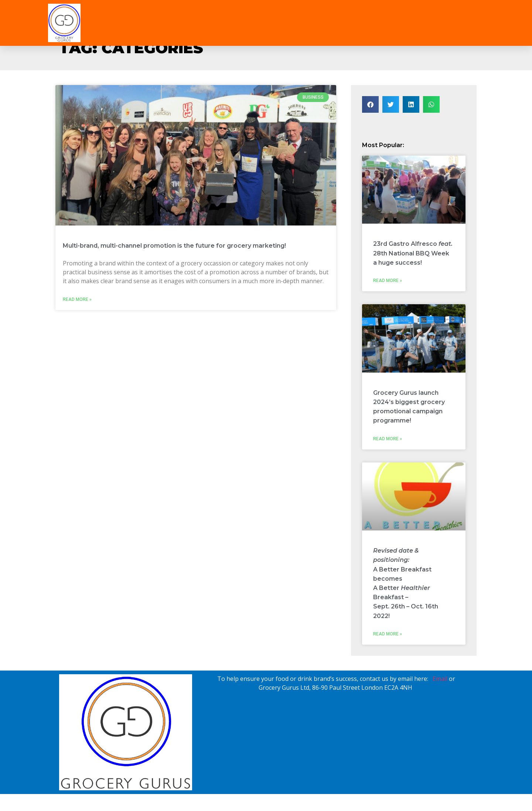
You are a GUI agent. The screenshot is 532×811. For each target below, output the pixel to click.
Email (440, 679)
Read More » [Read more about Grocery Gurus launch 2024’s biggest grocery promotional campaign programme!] (388, 439)
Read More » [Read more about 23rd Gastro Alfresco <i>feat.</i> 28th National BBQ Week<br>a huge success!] (388, 281)
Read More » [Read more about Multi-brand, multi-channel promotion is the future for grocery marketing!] (77, 299)
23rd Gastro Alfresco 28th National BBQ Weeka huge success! (413, 253)
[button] (370, 104)
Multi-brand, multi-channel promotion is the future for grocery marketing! (174, 246)
